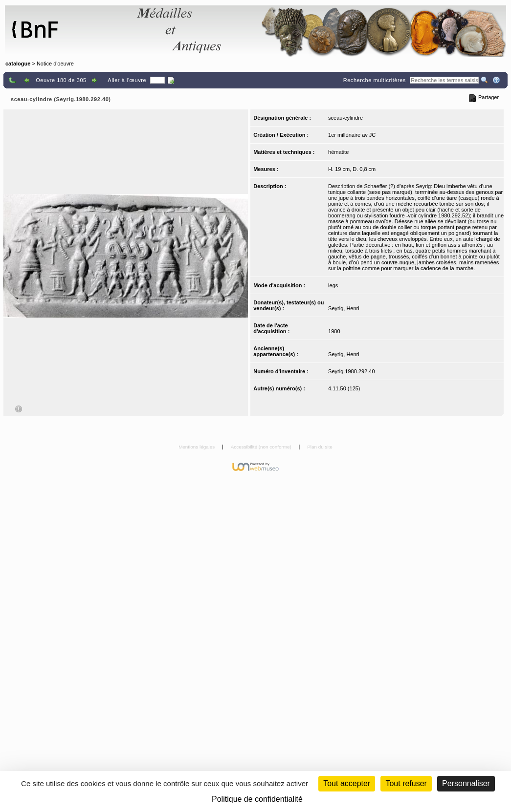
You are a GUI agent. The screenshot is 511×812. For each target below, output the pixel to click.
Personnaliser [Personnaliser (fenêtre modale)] (466, 783)
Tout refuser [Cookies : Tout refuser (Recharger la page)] (406, 783)
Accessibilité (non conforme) (262, 447)
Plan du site (320, 447)
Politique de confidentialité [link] (257, 799)
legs (333, 285)
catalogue (18, 64)
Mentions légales (197, 447)
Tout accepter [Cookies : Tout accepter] (347, 783)
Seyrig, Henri (344, 308)
